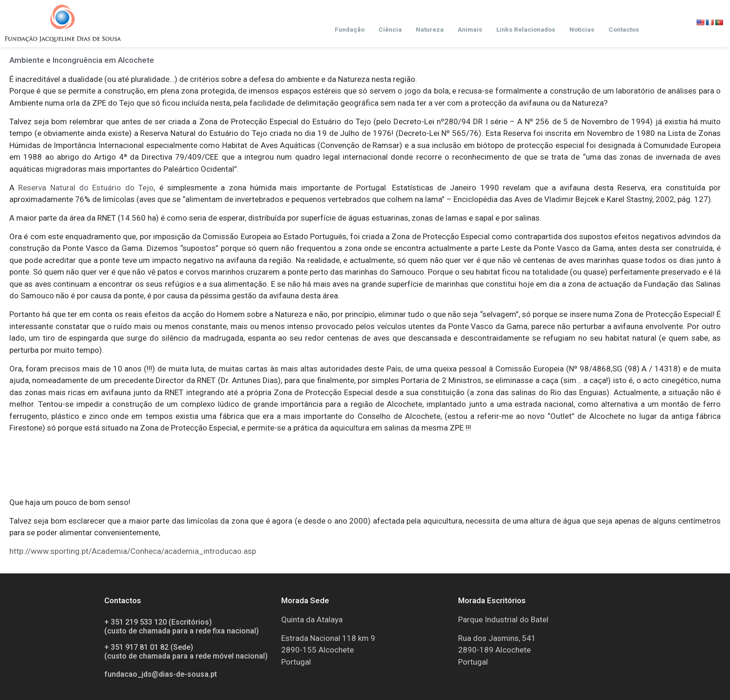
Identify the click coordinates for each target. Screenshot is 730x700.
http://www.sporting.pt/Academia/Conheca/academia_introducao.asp (133, 551)
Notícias (582, 29)
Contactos (624, 29)
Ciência (390, 29)
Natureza (430, 29)
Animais (470, 29)
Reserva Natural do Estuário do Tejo (86, 188)
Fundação (350, 29)
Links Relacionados (526, 29)
